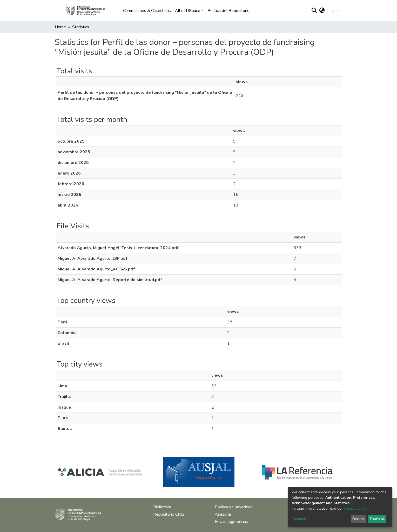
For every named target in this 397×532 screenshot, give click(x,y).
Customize (300, 519)
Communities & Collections (147, 11)
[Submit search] (314, 11)
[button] (322, 11)
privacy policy (355, 508)
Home (60, 27)
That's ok (377, 519)
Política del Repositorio (228, 11)
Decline (359, 519)
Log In (333, 11)
